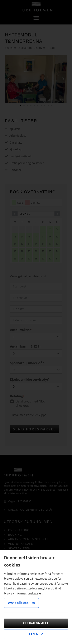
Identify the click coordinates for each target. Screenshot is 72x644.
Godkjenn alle (36, 623)
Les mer (36, 634)
